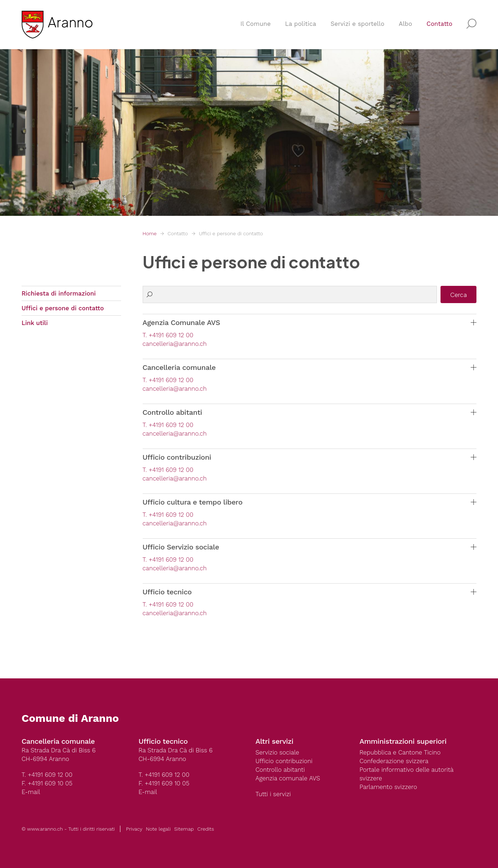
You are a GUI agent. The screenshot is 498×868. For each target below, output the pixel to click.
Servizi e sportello (358, 24)
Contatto (439, 24)
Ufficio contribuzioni (284, 761)
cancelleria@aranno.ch (175, 344)
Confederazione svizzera (394, 761)
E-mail (31, 792)
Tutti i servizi (273, 794)
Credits (206, 829)
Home (150, 233)
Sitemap (184, 829)
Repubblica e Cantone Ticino (400, 752)
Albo (405, 24)
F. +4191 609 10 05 (47, 783)
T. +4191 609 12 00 (168, 335)
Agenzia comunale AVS (288, 778)
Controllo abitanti (280, 770)
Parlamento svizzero (388, 787)
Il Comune (255, 24)
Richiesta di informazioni (59, 293)
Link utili (35, 323)
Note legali (158, 829)
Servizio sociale (277, 752)
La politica (301, 24)
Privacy (134, 829)
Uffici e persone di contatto (231, 233)
